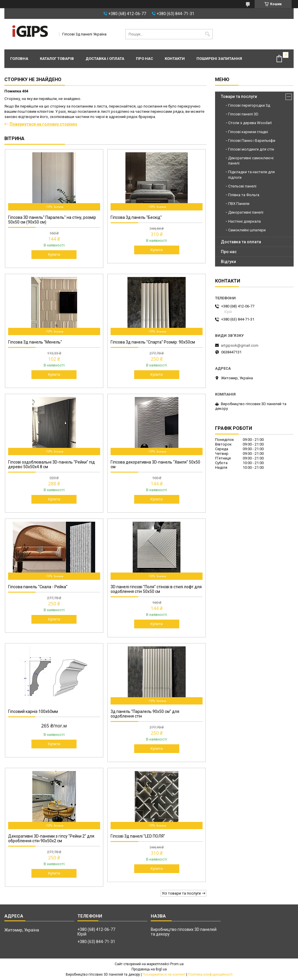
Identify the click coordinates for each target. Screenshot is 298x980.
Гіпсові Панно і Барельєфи (252, 141)
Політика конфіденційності (210, 974)
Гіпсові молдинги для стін (251, 149)
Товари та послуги (239, 96)
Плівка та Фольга (244, 195)
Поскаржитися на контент (164, 974)
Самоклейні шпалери (247, 230)
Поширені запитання (219, 59)
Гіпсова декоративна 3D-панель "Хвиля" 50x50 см (155, 464)
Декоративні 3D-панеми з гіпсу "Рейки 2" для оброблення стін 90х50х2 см (51, 838)
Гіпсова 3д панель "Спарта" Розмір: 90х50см (153, 342)
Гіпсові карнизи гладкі (248, 132)
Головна (19, 59)
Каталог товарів (57, 59)
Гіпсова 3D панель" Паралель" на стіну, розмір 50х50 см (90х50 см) (52, 220)
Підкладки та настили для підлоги (251, 175)
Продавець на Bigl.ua (149, 969)
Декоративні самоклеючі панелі (251, 161)
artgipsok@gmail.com (240, 345)
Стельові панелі (242, 186)
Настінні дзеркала (244, 221)
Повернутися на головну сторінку (43, 124)
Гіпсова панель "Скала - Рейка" (38, 587)
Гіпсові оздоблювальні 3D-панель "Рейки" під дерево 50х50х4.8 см (52, 464)
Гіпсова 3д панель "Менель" (35, 342)
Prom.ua (177, 964)
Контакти (175, 59)
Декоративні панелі (246, 212)
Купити (54, 254)
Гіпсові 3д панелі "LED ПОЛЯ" (138, 836)
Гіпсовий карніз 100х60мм (33, 711)
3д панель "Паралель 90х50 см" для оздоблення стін (145, 714)
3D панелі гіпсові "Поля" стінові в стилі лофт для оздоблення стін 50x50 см (156, 589)
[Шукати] (208, 34)
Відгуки (228, 262)
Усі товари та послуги (181, 893)
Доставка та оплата (241, 242)
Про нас (144, 59)
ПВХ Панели (239, 204)
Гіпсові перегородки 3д (249, 105)
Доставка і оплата (105, 59)
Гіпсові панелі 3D (243, 114)
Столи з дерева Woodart (250, 123)
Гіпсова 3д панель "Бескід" (136, 217)
